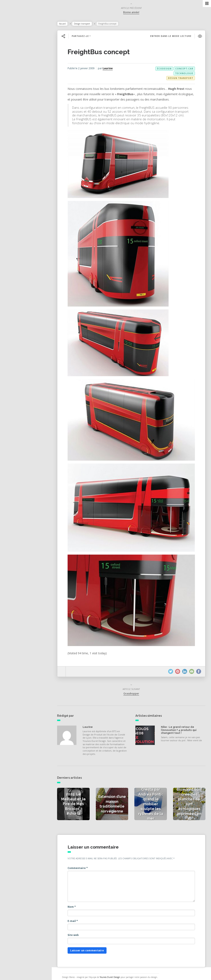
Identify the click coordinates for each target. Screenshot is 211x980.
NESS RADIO (18, 115)
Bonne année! (133, 13)
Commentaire (82, 860)
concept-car (184, 69)
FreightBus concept (103, 53)
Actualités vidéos (21, 79)
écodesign (164, 69)
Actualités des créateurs (27, 70)
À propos (15, 97)
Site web (78, 927)
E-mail (77, 913)
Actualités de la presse (25, 61)
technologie (184, 74)
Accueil (67, 25)
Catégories (17, 88)
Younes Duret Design (114, 969)
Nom (76, 899)
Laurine (112, 69)
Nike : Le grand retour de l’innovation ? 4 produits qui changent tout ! (180, 724)
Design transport (87, 25)
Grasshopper (133, 687)
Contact (14, 106)
